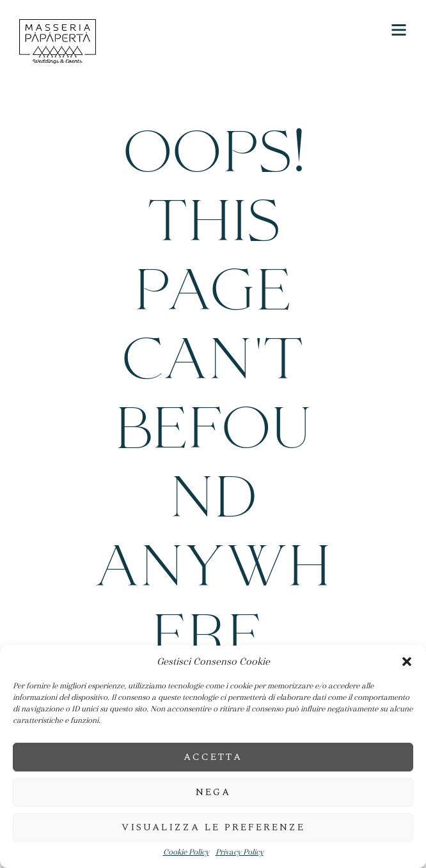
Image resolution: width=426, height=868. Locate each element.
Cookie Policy (186, 853)
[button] (407, 662)
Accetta (213, 757)
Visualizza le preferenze (213, 827)
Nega (213, 792)
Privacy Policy (240, 853)
